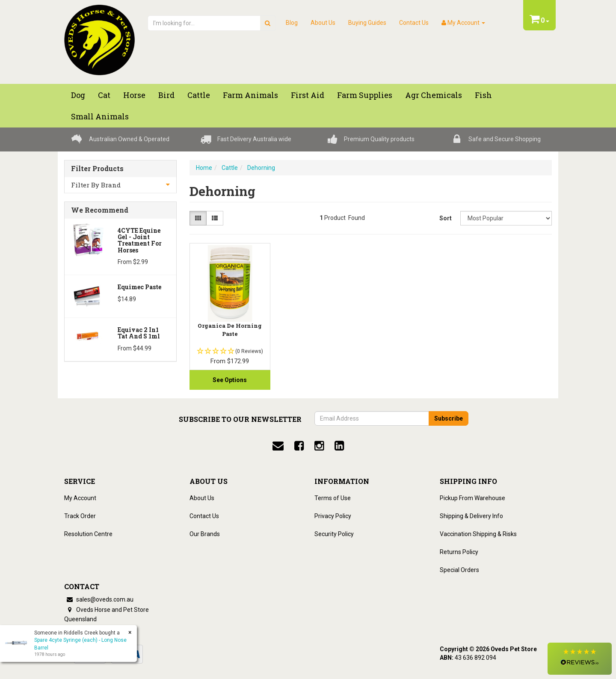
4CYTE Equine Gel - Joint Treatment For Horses (140, 240)
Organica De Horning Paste (230, 329)
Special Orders (459, 570)
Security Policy (334, 534)
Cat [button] (104, 95)
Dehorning (261, 168)
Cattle (230, 168)
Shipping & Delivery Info (471, 516)
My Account (80, 498)
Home (204, 168)
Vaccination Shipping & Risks (478, 534)
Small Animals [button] (100, 116)
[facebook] (299, 446)
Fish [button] (483, 95)
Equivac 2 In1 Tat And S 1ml (139, 333)
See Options (230, 380)
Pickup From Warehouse (472, 498)
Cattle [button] (199, 95)
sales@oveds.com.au (99, 599)
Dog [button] (78, 95)
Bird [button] (166, 95)
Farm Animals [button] (250, 95)
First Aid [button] (308, 95)
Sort (446, 218)
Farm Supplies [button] (365, 95)
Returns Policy (459, 552)
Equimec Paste (139, 287)
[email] (278, 446)
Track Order (80, 516)
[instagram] (319, 446)
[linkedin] (339, 446)
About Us (323, 23)
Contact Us (414, 23)
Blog (292, 23)
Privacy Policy (333, 516)
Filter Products (97, 169)
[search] (268, 23)
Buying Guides (367, 23)
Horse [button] (134, 95)
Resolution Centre (88, 534)
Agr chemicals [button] (434, 95)
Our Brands (205, 534)
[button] (580, 659)
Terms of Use (333, 498)
